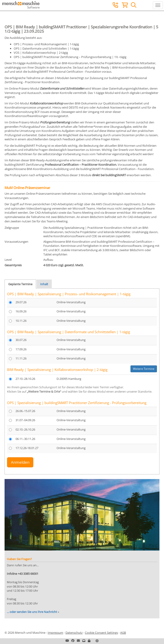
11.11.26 (21, 358)
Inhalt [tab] (44, 284)
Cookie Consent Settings (101, 633)
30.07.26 (21, 340)
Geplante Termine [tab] (20, 284)
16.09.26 (21, 311)
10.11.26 (21, 321)
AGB (123, 633)
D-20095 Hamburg (69, 379)
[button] (89, 641)
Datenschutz (74, 633)
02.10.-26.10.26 (25, 429)
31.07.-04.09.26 (25, 420)
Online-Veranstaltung (71, 302)
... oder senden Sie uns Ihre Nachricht (32, 612)
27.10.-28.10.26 (25, 379)
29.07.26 (21, 302)
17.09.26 (21, 349)
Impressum (55, 633)
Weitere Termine (144, 369)
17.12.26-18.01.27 (27, 448)
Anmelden (20, 462)
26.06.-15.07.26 (25, 411)
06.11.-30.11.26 (25, 439)
